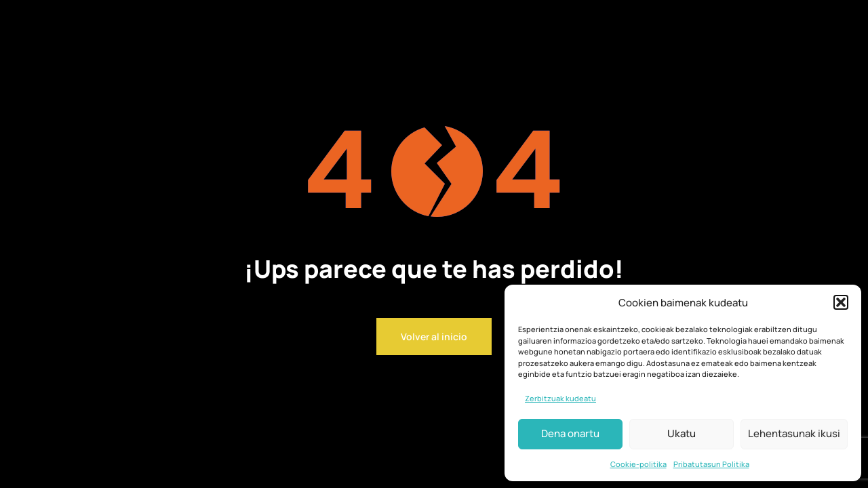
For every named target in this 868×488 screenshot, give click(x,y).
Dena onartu (570, 433)
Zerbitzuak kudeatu (560, 398)
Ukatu (682, 433)
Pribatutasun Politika (711, 464)
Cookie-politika (638, 464)
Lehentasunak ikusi (794, 433)
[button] (841, 302)
